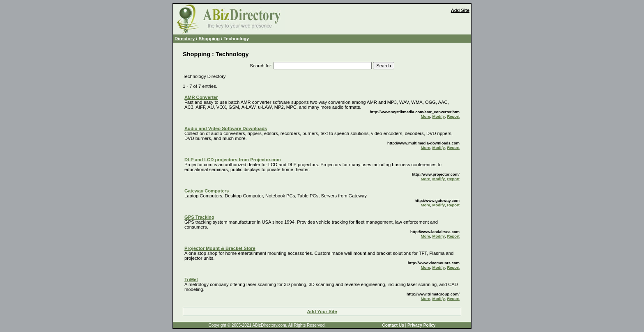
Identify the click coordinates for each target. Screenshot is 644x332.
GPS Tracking (199, 217)
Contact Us (393, 325)
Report (453, 116)
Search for (260, 66)
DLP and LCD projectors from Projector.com (233, 160)
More (426, 116)
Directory (185, 39)
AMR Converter (201, 97)
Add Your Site (322, 311)
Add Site (460, 10)
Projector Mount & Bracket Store (220, 248)
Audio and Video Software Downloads (226, 128)
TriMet (191, 279)
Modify (438, 116)
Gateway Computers (207, 191)
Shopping (209, 39)
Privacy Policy (421, 325)
